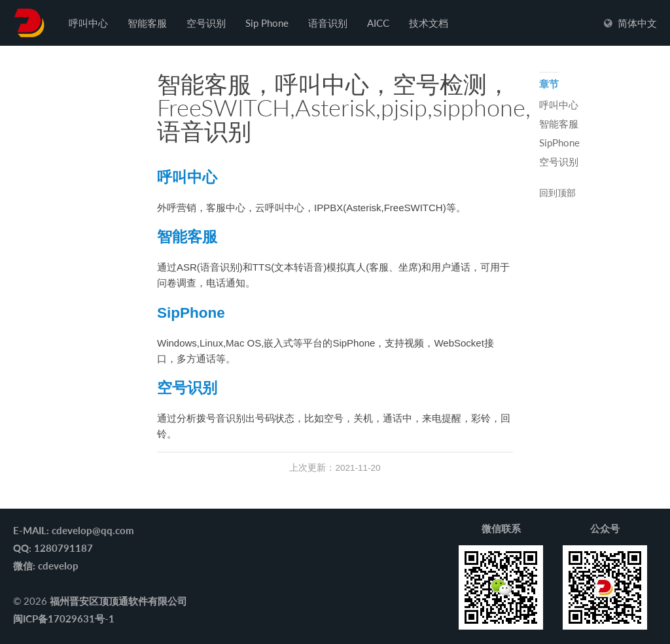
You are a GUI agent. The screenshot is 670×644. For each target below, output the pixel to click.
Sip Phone (267, 23)
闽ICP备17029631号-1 (64, 619)
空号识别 (206, 23)
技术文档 (429, 23)
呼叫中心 (88, 23)
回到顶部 (557, 194)
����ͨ (29, 23)
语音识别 (328, 23)
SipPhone (191, 313)
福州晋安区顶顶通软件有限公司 (118, 601)
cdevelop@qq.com (93, 530)
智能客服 (147, 23)
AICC (378, 23)
